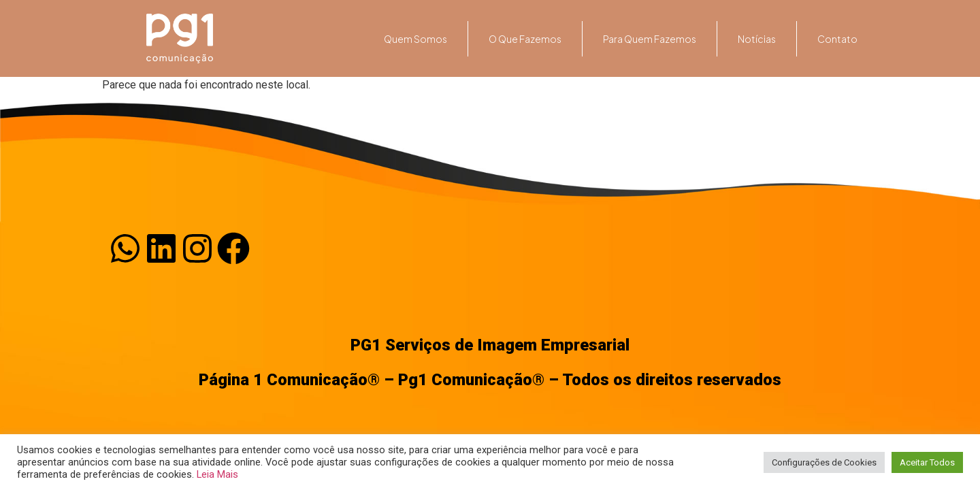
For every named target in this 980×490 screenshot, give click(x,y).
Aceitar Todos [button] (927, 462)
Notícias (757, 39)
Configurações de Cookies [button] (824, 462)
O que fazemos (525, 39)
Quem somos (415, 39)
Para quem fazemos (650, 39)
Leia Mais (217, 474)
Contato (837, 39)
